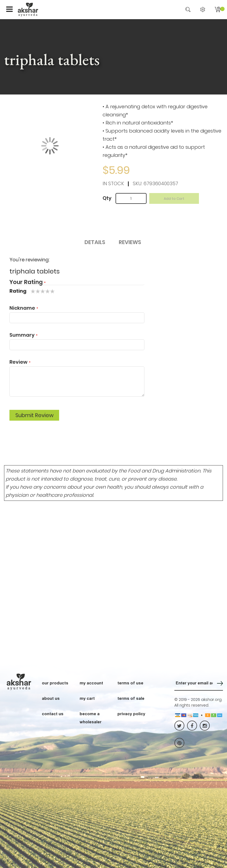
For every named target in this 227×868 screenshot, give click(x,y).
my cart (87, 698)
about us (51, 698)
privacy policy (131, 714)
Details (95, 242)
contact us (53, 714)
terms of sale (131, 698)
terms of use (130, 683)
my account (91, 683)
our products (55, 683)
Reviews (130, 242)
